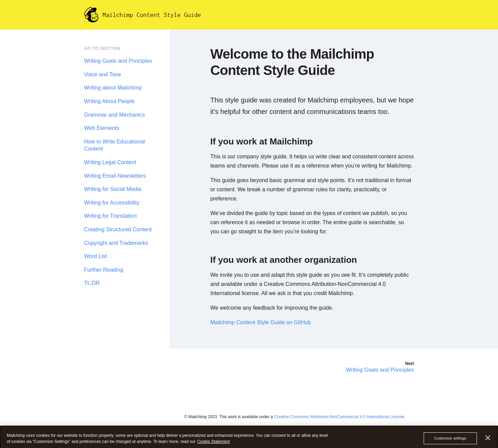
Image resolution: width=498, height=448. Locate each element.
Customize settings (450, 441)
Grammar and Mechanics (115, 115)
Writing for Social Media (113, 189)
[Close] (488, 441)
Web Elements (102, 128)
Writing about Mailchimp (113, 88)
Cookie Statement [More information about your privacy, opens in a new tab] (213, 444)
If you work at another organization (284, 260)
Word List (96, 256)
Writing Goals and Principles (118, 61)
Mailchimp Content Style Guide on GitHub (261, 322)
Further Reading (104, 270)
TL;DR (92, 283)
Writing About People (109, 101)
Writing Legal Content (110, 162)
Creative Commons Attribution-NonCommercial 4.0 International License (339, 417)
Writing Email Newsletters (115, 176)
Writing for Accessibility (112, 203)
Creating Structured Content (118, 229)
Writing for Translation (110, 216)
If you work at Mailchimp (262, 141)
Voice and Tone (103, 74)
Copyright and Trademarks (116, 243)
